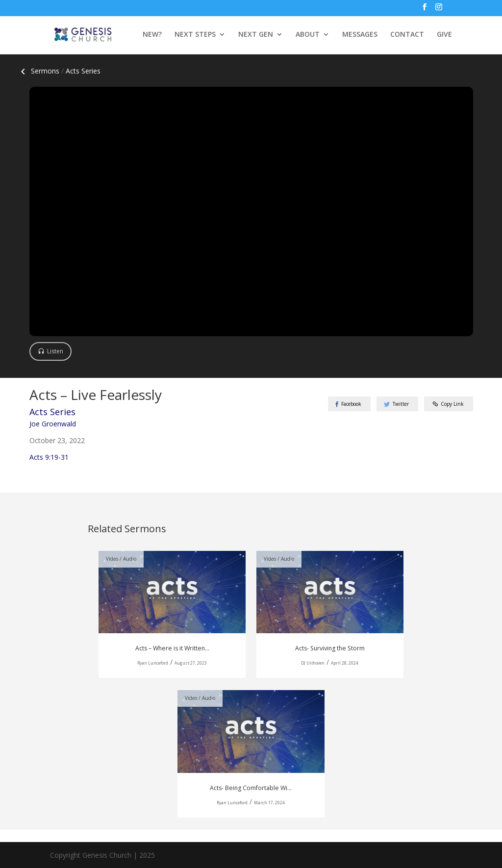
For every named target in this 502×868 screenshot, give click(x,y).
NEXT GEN (256, 35)
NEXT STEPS (195, 35)
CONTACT (407, 35)
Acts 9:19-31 (49, 457)
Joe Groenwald (53, 424)
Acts (83, 71)
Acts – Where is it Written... (172, 648)
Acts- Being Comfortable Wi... (251, 788)
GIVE (444, 35)
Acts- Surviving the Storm (330, 648)
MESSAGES (360, 35)
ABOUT (308, 35)
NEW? (152, 35)
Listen (55, 351)
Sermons (38, 71)
